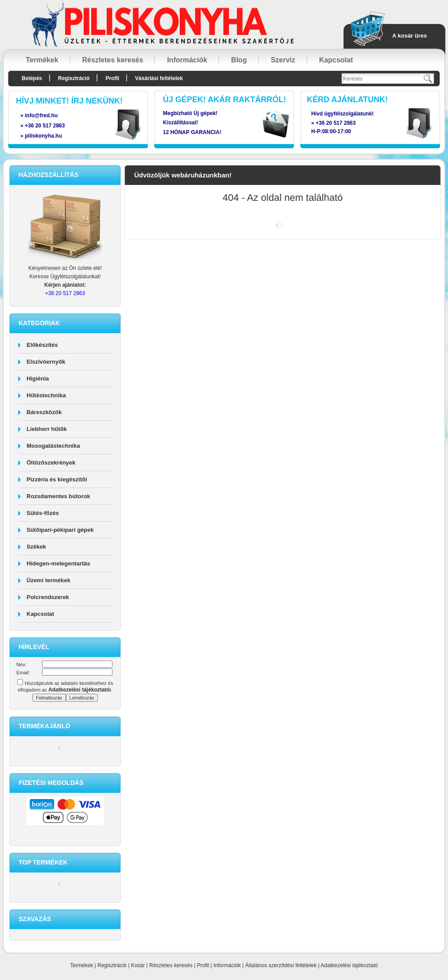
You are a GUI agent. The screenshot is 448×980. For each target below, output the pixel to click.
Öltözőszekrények (51, 463)
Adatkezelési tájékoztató (349, 965)
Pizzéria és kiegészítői (57, 479)
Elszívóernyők (46, 362)
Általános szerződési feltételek (281, 965)
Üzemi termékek (48, 580)
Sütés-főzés (43, 513)
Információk (227, 965)
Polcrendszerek (48, 597)
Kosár (138, 965)
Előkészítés (42, 345)
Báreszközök (44, 412)
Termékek (81, 965)
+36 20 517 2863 (336, 123)
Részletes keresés (171, 965)
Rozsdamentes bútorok (58, 496)
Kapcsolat (40, 614)
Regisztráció (112, 965)
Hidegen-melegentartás (58, 563)
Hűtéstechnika (46, 395)
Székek (36, 547)
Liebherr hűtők (47, 429)
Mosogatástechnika (53, 446)
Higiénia (38, 379)
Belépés (32, 78)
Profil (203, 965)
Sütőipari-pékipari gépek (60, 530)
